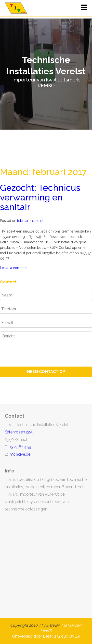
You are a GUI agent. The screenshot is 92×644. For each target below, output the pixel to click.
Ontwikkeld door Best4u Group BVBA (46, 636)
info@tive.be (20, 454)
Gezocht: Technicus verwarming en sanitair (40, 197)
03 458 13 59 (20, 447)
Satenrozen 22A (19, 432)
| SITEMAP (70, 625)
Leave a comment (14, 268)
